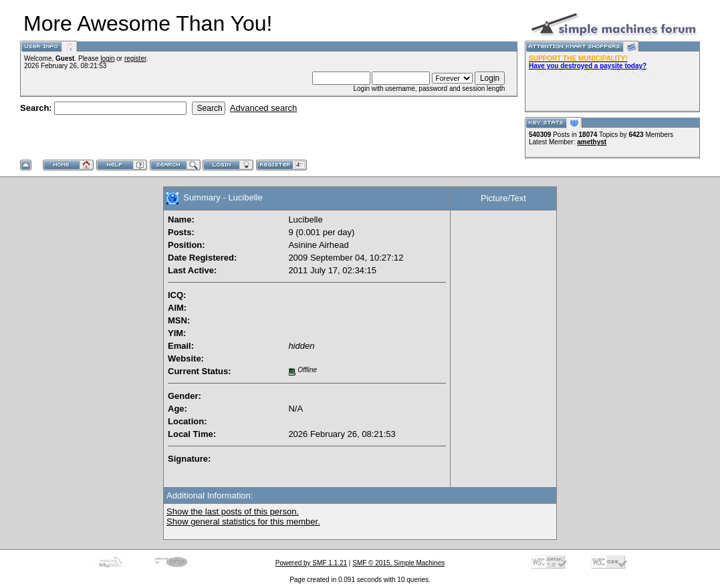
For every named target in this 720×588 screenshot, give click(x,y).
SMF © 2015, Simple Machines (398, 563)
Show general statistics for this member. (243, 522)
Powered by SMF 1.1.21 (311, 563)
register (135, 58)
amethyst (592, 142)
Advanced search (263, 108)
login (107, 58)
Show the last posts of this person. (233, 511)
